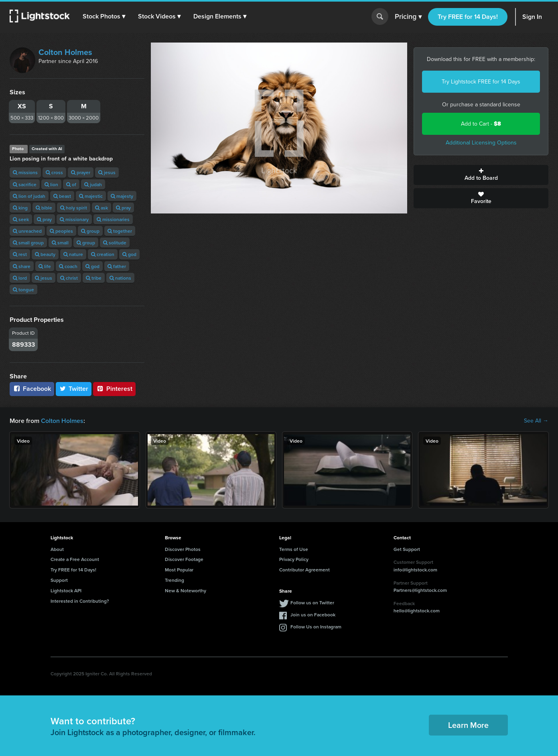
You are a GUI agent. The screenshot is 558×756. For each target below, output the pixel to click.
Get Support (407, 549)
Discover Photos (183, 549)
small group (28, 243)
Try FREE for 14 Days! (468, 17)
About (57, 549)
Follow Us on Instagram (316, 627)
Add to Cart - (481, 124)
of (71, 184)
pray (123, 208)
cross (54, 172)
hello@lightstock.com (417, 611)
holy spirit (74, 208)
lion (51, 184)
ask (101, 208)
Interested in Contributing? (80, 601)
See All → (536, 421)
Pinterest (114, 389)
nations (120, 278)
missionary (74, 219)
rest (20, 254)
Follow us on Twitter (312, 603)
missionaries (113, 219)
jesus (107, 172)
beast (62, 196)
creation (103, 254)
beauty (45, 254)
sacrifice (25, 184)
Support (59, 580)
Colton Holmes (65, 52)
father (117, 266)
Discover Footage (184, 559)
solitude (115, 243)
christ (69, 278)
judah (93, 184)
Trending (175, 580)
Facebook (32, 389)
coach (68, 266)
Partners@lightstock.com (420, 590)
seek (21, 219)
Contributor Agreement (304, 570)
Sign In (532, 17)
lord (20, 278)
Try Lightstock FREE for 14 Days (481, 82)
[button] (104, 16)
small (60, 243)
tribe (94, 278)
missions (25, 172)
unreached (27, 231)
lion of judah (29, 196)
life (45, 266)
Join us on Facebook (313, 615)
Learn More (468, 725)
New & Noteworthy (186, 590)
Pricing (408, 17)
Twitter (74, 389)
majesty (122, 196)
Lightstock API (66, 590)
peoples (61, 231)
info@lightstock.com (415, 570)
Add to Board (481, 175)
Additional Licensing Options (481, 143)
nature (73, 254)
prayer (81, 172)
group (90, 231)
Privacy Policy (294, 559)
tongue (23, 290)
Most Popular (179, 570)
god (129, 254)
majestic (91, 196)
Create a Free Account (75, 559)
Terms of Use (294, 549)
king (20, 208)
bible (44, 208)
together (120, 231)
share (22, 266)
